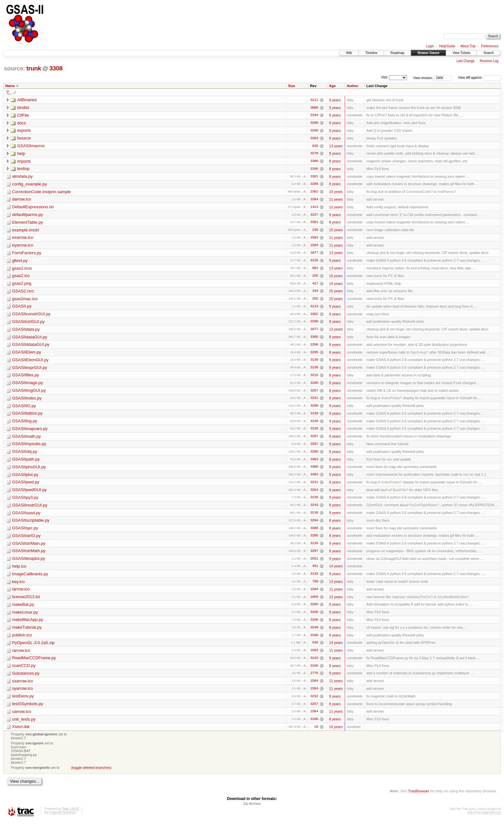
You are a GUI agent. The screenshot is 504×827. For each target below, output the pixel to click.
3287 (314, 439)
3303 (314, 463)
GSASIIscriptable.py (31, 524)
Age (333, 86)
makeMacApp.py (28, 624)
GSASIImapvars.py (30, 431)
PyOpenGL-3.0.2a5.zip (33, 647)
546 (315, 648)
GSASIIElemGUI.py (30, 362)
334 (315, 293)
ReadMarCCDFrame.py (34, 663)
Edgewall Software (62, 818)
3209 (314, 609)
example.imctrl (26, 231)
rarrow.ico (21, 655)
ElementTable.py (28, 223)
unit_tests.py (24, 725)
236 (315, 231)
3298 (314, 324)
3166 (314, 169)
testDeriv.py (23, 701)
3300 (314, 162)
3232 (314, 702)
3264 (314, 493)
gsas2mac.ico (25, 300)
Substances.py (26, 678)
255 (315, 277)
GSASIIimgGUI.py (29, 393)
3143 (314, 663)
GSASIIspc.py (25, 532)
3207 (314, 447)
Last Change (466, 61)
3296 (314, 347)
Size (292, 86)
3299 (314, 131)
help (21, 154)
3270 (314, 154)
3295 (314, 355)
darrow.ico (22, 200)
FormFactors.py (27, 254)
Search (489, 53)
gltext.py (20, 262)
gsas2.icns (22, 270)
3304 (314, 478)
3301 (314, 177)
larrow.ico (21, 593)
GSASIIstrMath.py (29, 555)
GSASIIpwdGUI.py (30, 493)
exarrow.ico (23, 239)
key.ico (19, 586)
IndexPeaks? (392, 401)
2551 (314, 563)
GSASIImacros (31, 146)
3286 (314, 185)
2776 (314, 679)
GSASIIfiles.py (26, 378)
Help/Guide (447, 46)
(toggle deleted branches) (91, 773)
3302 (314, 316)
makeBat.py (23, 609)
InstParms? (447, 193)
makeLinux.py (25, 617)
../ (14, 92)
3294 (314, 524)
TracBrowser (419, 797)
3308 (56, 68)
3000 (314, 108)
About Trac (468, 46)
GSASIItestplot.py (29, 563)
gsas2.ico (21, 277)
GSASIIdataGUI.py (30, 339)
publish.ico (22, 640)
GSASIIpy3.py (25, 501)
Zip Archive (252, 810)
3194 (314, 115)
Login (430, 46)
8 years (335, 115)
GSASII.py (22, 308)
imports (24, 162)
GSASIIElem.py (27, 354)
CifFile (23, 115)
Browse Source (428, 53)
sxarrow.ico (23, 686)
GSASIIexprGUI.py (30, 370)
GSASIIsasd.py (26, 516)
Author (353, 86)
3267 (314, 393)
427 (315, 285)
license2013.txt (26, 601)
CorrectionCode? (419, 193)
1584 (314, 200)
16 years (336, 733)
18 (316, 733)
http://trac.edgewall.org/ (484, 818)
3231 (314, 401)
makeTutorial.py (27, 632)
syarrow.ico (23, 694)
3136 (314, 262)
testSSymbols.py (28, 709)
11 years (336, 200)
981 (315, 270)
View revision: (423, 78)
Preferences (490, 46)
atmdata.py (22, 177)
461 (315, 571)
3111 (314, 100)
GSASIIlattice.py (27, 416)
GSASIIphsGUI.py (29, 470)
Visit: (384, 77)
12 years (336, 208)
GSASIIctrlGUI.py (28, 324)
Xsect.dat (21, 732)
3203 (314, 139)
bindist (23, 108)
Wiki (349, 53)
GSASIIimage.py (28, 385)
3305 (314, 339)
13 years (336, 146)
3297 (314, 555)
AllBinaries (27, 100)
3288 (314, 123)
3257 (314, 709)
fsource (24, 138)
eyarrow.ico (23, 246)
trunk (34, 68)
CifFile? (381, 115)
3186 (314, 385)
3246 (314, 632)
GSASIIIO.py (24, 408)
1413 (314, 208)
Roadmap (397, 53)
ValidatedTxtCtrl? (419, 601)
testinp (23, 169)
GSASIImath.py (27, 439)
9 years (335, 100)
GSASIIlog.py (25, 424)
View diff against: (479, 78)
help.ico (19, 570)
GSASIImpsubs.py (29, 447)
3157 (314, 216)
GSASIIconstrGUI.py (31, 316)
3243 (314, 509)
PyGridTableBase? (424, 509)
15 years (336, 231)
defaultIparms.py (28, 216)
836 (315, 146)
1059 (314, 601)
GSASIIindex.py (27, 401)
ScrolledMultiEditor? (453, 601)
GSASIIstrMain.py (29, 547)
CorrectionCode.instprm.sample (42, 192)
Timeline (371, 53)
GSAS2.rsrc (23, 293)
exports (24, 131)
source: (14, 68)
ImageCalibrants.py (30, 578)
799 (315, 586)
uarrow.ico (22, 717)
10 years (336, 193)
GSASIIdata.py (26, 331)
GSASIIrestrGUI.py (30, 509)
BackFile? (400, 493)
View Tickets (461, 53)
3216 (314, 378)
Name (10, 86)
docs (21, 123)
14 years (336, 285)
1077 (314, 254)
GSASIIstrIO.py (27, 539)
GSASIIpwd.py (26, 485)
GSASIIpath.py (26, 462)
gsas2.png (22, 285)
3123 (314, 308)
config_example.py (30, 185)
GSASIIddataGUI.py (31, 347)
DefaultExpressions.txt (33, 208)
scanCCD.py (24, 671)
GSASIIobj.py (25, 455)
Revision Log (489, 61)
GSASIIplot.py (25, 478)
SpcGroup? (419, 355)
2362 (314, 193)
